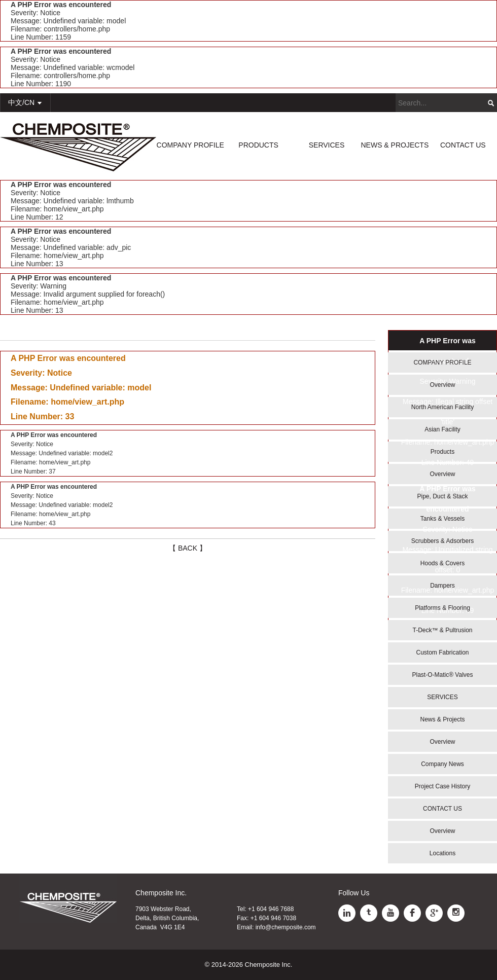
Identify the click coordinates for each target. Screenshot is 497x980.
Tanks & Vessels (442, 519)
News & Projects (442, 719)
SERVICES (327, 145)
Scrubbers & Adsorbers (442, 541)
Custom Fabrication (442, 652)
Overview (442, 385)
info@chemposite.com (286, 927)
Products (442, 452)
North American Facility (442, 407)
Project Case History (442, 786)
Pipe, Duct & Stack (442, 496)
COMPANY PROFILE (190, 145)
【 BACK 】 (188, 548)
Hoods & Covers (442, 563)
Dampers (442, 586)
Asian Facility (442, 429)
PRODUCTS (258, 145)
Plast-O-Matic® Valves (443, 675)
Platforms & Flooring (442, 608)
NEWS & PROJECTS (395, 145)
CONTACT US (463, 145)
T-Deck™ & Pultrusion (442, 630)
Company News (442, 764)
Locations (442, 853)
